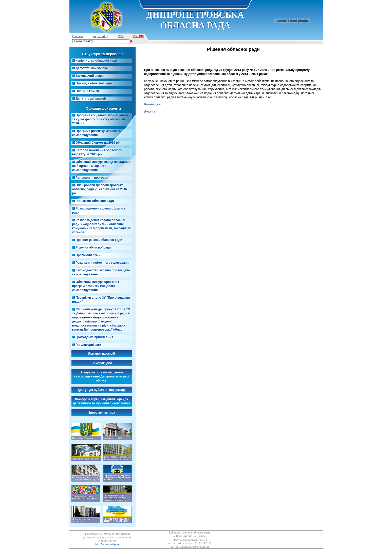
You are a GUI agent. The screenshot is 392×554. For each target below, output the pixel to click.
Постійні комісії (87, 91)
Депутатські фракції (91, 99)
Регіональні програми (92, 178)
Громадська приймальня (95, 337)
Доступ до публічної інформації (101, 390)
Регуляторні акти (89, 345)
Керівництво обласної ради (97, 61)
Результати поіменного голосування (103, 263)
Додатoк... (151, 111)
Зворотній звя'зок (102, 413)
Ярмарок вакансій (102, 354)
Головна (78, 36)
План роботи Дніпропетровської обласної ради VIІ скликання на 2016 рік (100, 189)
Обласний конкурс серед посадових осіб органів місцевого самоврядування (101, 166)
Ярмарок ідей (102, 363)
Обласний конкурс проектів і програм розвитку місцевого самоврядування (96, 286)
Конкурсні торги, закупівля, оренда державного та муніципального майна (102, 401)
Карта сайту (100, 36)
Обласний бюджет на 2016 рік (98, 143)
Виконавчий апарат (90, 76)
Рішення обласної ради (93, 247)
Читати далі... (154, 104)
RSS (121, 36)
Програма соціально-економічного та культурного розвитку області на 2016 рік (100, 119)
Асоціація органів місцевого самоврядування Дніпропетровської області (101, 376)
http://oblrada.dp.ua (108, 544)
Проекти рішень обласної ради (99, 240)
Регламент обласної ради (95, 201)
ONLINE (139, 36)
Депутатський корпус (92, 68)
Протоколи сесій (88, 255)
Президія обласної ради (94, 83)
